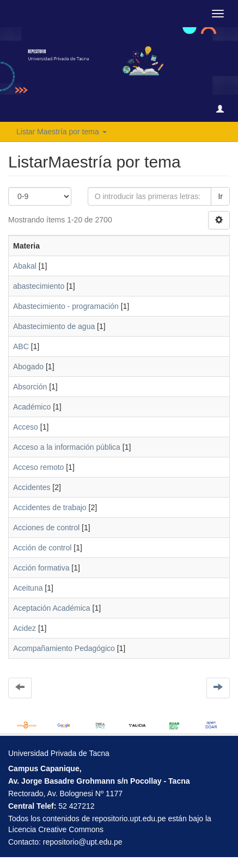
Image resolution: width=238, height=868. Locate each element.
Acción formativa (41, 568)
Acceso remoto (38, 467)
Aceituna (28, 588)
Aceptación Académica (52, 608)
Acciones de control (46, 528)
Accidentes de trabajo (50, 507)
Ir (220, 196)
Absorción (30, 387)
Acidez (25, 628)
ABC (21, 346)
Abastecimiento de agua (54, 326)
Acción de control (42, 548)
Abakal (25, 266)
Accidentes (32, 487)
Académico (32, 407)
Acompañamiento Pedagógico (64, 648)
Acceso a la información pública (67, 447)
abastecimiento (39, 286)
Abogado (28, 367)
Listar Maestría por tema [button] (62, 132)
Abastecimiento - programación (66, 306)
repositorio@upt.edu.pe (83, 842)
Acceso (26, 427)
